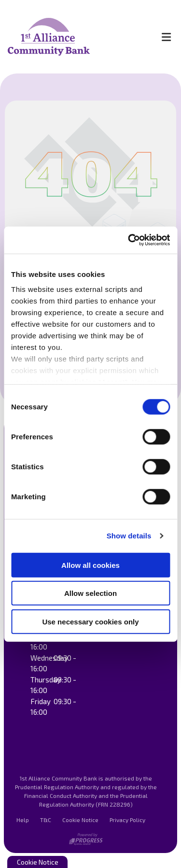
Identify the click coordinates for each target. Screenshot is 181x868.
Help (23, 820)
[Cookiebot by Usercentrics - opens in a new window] (129, 240)
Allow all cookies (90, 565)
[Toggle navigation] (166, 37)
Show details (129, 536)
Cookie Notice (80, 820)
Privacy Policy (127, 820)
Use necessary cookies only (90, 621)
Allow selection (90, 593)
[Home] (76, 37)
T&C (46, 820)
